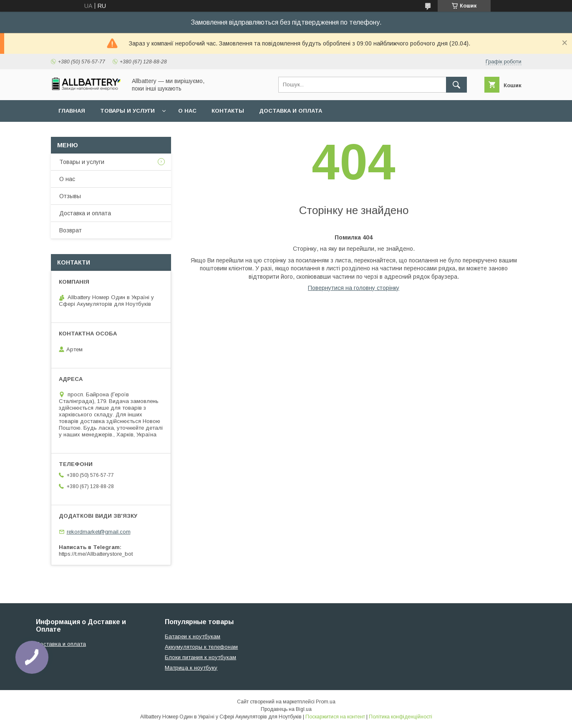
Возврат (71, 230)
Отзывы (70, 196)
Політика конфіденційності (401, 717)
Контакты (228, 111)
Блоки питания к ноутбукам (200, 657)
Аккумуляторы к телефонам (201, 647)
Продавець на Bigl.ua (286, 709)
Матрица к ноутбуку (191, 668)
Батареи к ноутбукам (193, 636)
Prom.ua (326, 702)
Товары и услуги (127, 111)
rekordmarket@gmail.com (99, 532)
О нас (187, 111)
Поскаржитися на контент (335, 717)
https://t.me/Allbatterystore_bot (96, 554)
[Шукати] (456, 85)
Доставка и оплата (291, 111)
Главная (72, 111)
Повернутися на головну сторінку (354, 288)
